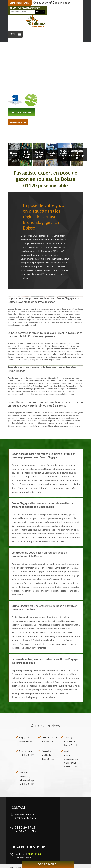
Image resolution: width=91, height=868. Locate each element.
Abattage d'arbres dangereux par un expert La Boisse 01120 (71, 759)
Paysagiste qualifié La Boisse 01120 (48, 755)
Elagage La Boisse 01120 (25, 739)
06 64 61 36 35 (62, 3)
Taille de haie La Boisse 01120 (49, 739)
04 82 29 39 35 (43, 3)
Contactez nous (18, 122)
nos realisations (22, 112)
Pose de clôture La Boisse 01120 (27, 753)
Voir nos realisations (20, 3)
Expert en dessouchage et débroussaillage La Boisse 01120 (27, 778)
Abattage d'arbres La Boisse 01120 (71, 741)
